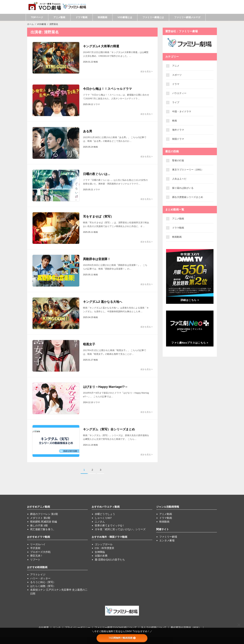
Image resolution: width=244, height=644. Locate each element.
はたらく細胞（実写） (43, 586)
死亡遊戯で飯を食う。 (43, 529)
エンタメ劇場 (167, 540)
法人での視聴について (154, 627)
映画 (175, 121)
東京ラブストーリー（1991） (188, 170)
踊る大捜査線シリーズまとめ (188, 197)
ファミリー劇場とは (153, 17)
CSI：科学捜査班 (104, 548)
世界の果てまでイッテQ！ (110, 525)
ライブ (176, 102)
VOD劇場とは (125, 17)
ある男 (88, 131)
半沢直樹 (35, 548)
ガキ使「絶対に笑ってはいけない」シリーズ (120, 529)
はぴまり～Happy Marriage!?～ (105, 387)
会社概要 (44, 627)
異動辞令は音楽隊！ (97, 259)
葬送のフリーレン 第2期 (44, 514)
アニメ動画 (59, 17)
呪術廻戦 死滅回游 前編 (44, 522)
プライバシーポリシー (78, 627)
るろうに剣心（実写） (43, 582)
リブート (35, 560)
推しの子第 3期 (39, 525)
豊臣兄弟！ (37, 556)
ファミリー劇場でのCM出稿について (116, 627)
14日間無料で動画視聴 (122, 638)
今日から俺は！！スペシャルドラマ (107, 89)
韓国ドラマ (178, 139)
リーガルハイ (38, 544)
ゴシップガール (104, 544)
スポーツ (177, 75)
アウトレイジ (38, 574)
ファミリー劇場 (168, 537)
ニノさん (100, 522)
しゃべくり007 (103, 518)
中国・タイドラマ (182, 111)
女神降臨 (100, 552)
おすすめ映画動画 (37, 567)
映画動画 (103, 17)
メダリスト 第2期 (40, 518)
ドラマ (176, 84)
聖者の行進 (178, 160)
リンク (57, 627)
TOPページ (37, 17)
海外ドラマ (178, 130)
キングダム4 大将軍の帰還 (101, 46)
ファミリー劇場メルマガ (187, 17)
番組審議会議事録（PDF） (186, 627)
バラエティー (179, 93)
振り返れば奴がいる (183, 188)
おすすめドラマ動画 (39, 537)
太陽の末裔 (101, 556)
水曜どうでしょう (105, 514)
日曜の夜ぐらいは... (96, 174)
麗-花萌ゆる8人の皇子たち (110, 560)
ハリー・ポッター (40, 578)
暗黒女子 (89, 344)
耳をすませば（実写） (98, 217)
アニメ (176, 66)
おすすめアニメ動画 (39, 507)
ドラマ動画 (82, 17)
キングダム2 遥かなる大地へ (103, 302)
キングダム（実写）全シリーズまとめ (109, 429)
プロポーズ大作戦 (40, 552)
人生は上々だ (179, 179)
